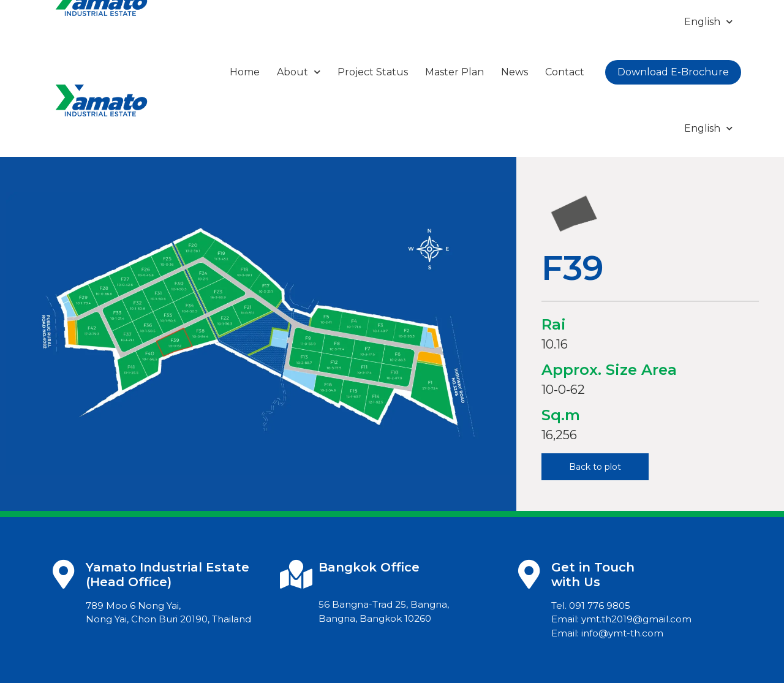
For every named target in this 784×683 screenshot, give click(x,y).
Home (245, 72)
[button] (595, 467)
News (514, 72)
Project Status (373, 72)
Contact (565, 72)
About (299, 72)
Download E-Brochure (673, 72)
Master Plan (454, 72)
